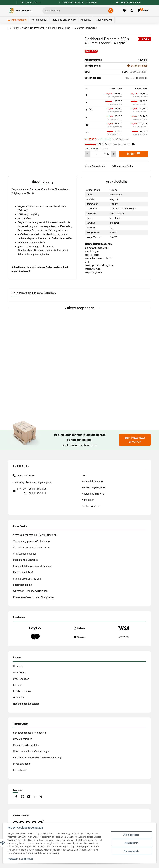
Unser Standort (21, 679)
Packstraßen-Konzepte (25, 560)
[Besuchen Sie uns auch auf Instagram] (22, 797)
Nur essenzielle (131, 851)
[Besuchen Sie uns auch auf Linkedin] (35, 797)
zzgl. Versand (91, 149)
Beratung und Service (64, 20)
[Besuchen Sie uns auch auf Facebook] (16, 797)
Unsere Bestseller (22, 739)
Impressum (13, 859)
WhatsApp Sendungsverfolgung (30, 591)
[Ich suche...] (76, 11)
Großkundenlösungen (25, 554)
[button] (132, 11)
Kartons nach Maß (23, 572)
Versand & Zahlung (92, 481)
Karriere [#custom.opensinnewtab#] (17, 685)
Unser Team (20, 673)
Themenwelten (104, 20)
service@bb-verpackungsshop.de (33, 482)
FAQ (84, 475)
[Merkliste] (124, 11)
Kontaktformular (91, 506)
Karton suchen (40, 20)
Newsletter (19, 698)
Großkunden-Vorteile (128, 2)
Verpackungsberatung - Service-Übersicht (35, 535)
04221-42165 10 (26, 476)
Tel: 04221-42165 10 (30, 2)
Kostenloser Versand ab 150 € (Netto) (33, 597)
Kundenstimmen (22, 691)
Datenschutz (27, 859)
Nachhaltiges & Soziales (26, 704)
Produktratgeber (22, 764)
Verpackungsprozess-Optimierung (31, 541)
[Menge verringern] (87, 154)
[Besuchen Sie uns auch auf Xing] (41, 797)
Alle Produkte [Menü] (17, 20)
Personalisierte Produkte (26, 745)
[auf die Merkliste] (97, 166)
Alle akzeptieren (131, 835)
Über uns (18, 666)
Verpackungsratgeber (93, 487)
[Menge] (96, 154)
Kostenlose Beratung (93, 494)
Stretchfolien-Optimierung (27, 579)
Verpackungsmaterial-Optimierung (32, 548)
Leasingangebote (22, 585)
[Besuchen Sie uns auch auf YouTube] (29, 797)
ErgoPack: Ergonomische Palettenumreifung (37, 758)
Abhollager (88, 500)
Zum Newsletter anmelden (135, 440)
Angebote (86, 20)
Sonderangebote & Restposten (29, 733)
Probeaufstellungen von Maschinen (32, 566)
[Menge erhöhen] (114, 154)
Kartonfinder (20, 770)
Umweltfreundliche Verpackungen (31, 751)
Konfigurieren (131, 843)
